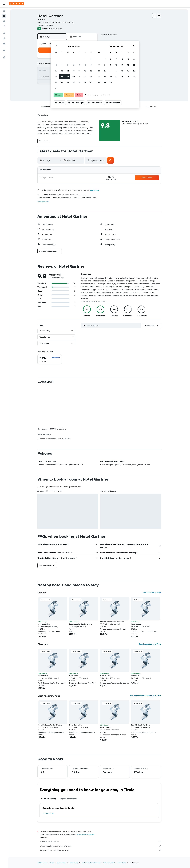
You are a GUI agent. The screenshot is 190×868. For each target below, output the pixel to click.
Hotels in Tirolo (48, 813)
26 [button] (68, 82)
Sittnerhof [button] (135, 676)
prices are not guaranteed (86, 834)
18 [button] (62, 77)
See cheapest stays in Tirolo (150, 644)
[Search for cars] (4, 21)
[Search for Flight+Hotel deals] (4, 26)
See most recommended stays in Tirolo (146, 696)
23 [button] (91, 77)
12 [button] (68, 71)
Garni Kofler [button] (43, 676)
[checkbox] (50, 359)
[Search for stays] (4, 16)
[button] (4, 4)
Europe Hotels (62, 863)
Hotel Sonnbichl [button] (76, 725)
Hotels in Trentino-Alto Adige (91, 863)
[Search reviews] (113, 325)
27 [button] (74, 82)
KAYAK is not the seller (100, 842)
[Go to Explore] (4, 33)
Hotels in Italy (74, 863)
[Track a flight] (4, 38)
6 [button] (74, 65)
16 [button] (91, 71)
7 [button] (79, 65)
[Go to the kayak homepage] (16, 4)
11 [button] (62, 71)
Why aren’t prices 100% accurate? (100, 850)
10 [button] (56, 71)
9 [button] (91, 65)
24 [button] (56, 82)
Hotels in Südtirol (109, 863)
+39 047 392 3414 (45, 25)
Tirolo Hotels (122, 863)
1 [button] (85, 59)
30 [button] (91, 82)
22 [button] (85, 77)
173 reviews (57, 29)
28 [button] (79, 82)
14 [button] (79, 71)
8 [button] (85, 65)
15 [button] (85, 71)
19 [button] (68, 77)
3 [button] (56, 65)
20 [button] (74, 77)
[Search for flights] (4, 11)
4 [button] (62, 65)
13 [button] (74, 71)
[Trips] (4, 50)
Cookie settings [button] (43, 201)
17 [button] (56, 77)
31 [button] (56, 88)
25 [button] (62, 82)
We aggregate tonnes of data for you (100, 846)
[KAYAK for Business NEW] (4, 43)
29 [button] (85, 82)
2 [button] (91, 59)
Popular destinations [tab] (68, 799)
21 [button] (79, 77)
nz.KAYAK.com (42, 863)
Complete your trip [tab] (49, 799)
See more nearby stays (152, 592)
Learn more (95, 190)
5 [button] (68, 65)
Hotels (52, 863)
